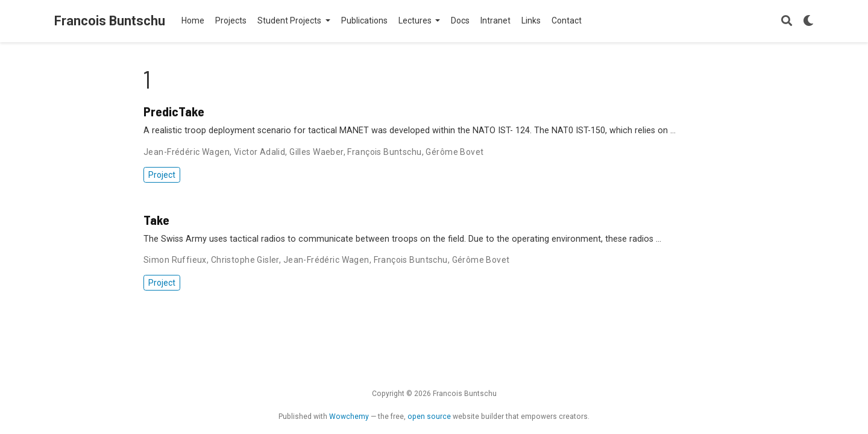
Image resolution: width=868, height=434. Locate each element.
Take (156, 219)
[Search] (787, 21)
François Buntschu (384, 152)
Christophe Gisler (245, 260)
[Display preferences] (808, 21)
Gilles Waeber (316, 152)
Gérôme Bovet (454, 152)
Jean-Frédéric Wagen (187, 152)
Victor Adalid (259, 152)
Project (162, 175)
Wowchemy (349, 417)
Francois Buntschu (110, 21)
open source (429, 417)
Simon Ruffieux (175, 260)
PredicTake (174, 111)
